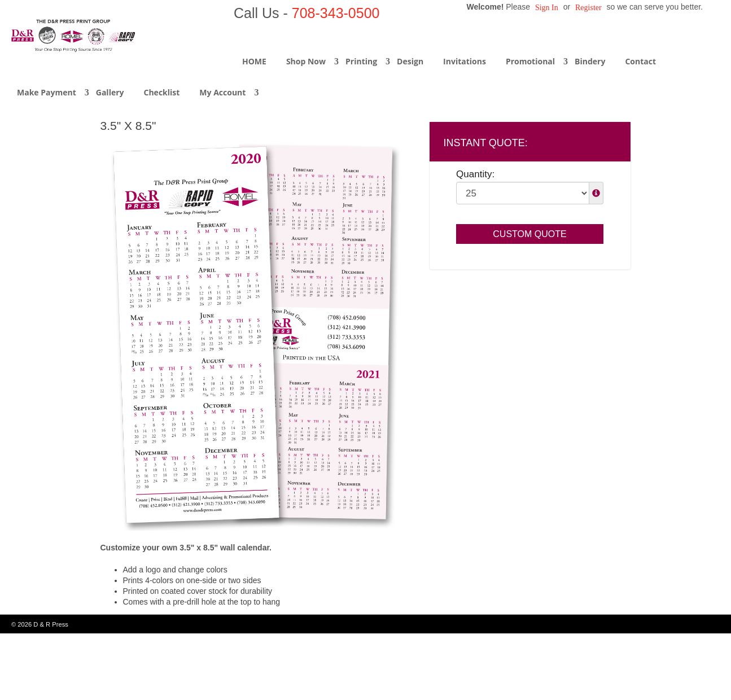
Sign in (547, 8)
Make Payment (47, 92)
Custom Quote (529, 234)
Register (588, 8)
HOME (254, 61)
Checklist (162, 92)
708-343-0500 (336, 13)
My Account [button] (222, 92)
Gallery (110, 92)
